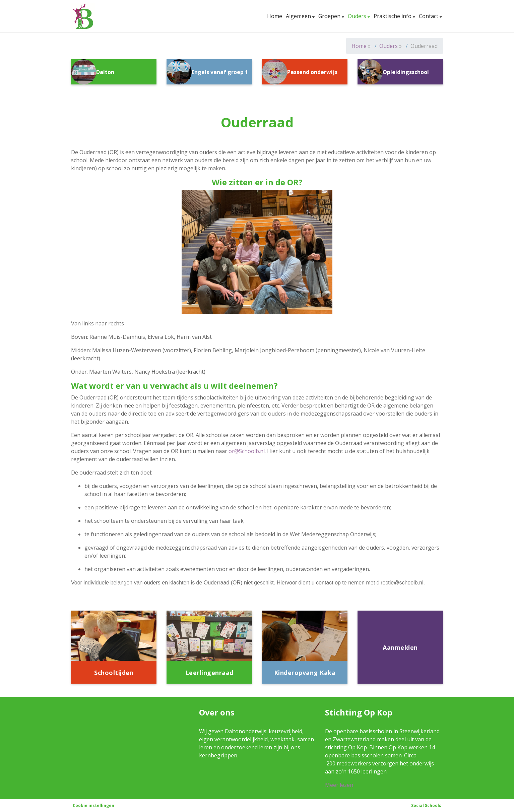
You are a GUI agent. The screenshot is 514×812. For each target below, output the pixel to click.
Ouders (358, 16)
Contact (429, 16)
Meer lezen (339, 785)
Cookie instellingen (93, 805)
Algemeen (299, 16)
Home (275, 16)
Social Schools (426, 805)
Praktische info (393, 16)
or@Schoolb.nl (247, 451)
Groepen (330, 16)
